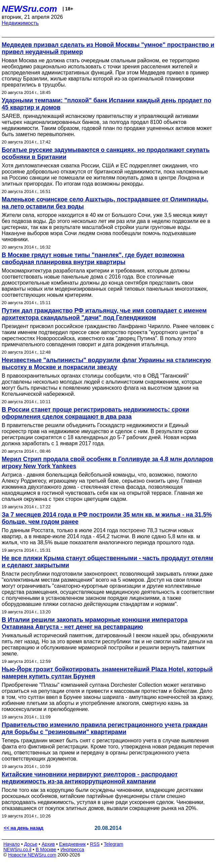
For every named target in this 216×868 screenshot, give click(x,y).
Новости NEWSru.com (32, 855)
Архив (48, 844)
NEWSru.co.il (17, 849)
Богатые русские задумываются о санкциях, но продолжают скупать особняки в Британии (106, 153)
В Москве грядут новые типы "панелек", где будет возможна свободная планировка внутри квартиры (93, 259)
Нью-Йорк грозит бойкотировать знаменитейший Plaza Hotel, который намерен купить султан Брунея (107, 673)
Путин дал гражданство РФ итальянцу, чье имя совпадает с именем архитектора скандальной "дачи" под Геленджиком (104, 314)
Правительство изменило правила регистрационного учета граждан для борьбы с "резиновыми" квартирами (105, 728)
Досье (31, 844)
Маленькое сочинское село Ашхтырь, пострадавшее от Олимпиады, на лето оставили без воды (105, 203)
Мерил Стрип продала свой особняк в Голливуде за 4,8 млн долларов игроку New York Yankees (107, 463)
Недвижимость (20, 23)
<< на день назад (24, 828)
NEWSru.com (29, 9)
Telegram (114, 844)
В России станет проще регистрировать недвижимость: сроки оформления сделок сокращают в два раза (95, 413)
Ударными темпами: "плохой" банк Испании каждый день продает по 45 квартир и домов (106, 104)
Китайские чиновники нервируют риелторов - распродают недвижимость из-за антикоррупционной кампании (90, 778)
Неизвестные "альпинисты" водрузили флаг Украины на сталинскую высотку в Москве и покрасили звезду (106, 364)
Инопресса (73, 849)
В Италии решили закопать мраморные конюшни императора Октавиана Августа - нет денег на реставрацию (95, 623)
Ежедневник (73, 844)
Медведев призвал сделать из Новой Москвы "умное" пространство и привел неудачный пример (108, 48)
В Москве (46, 849)
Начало (12, 844)
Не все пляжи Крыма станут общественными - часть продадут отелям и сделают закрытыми (107, 562)
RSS (95, 844)
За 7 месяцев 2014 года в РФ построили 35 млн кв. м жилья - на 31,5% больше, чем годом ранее (107, 518)
